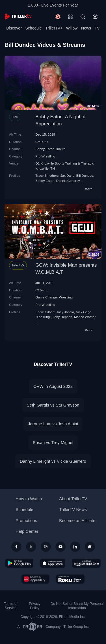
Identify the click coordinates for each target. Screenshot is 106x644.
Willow (72, 28)
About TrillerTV (73, 499)
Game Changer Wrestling (54, 297)
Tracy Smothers (47, 175)
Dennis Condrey (68, 181)
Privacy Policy (35, 606)
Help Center (27, 531)
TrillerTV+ (54, 28)
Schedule (34, 28)
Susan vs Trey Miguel (53, 442)
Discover (14, 28)
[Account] (95, 17)
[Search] (83, 17)
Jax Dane (67, 175)
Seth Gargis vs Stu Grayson (53, 405)
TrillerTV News (73, 509)
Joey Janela (65, 312)
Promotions (26, 520)
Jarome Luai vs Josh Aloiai (53, 424)
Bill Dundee (85, 175)
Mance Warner (85, 317)
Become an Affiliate (77, 520)
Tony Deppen (63, 317)
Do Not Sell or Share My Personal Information (77, 606)
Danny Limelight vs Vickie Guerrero (53, 461)
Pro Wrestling (45, 156)
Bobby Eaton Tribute (50, 149)
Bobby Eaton (45, 181)
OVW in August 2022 (53, 386)
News (86, 28)
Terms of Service (11, 606)
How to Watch (29, 499)
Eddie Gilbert (45, 312)
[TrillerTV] (18, 17)
